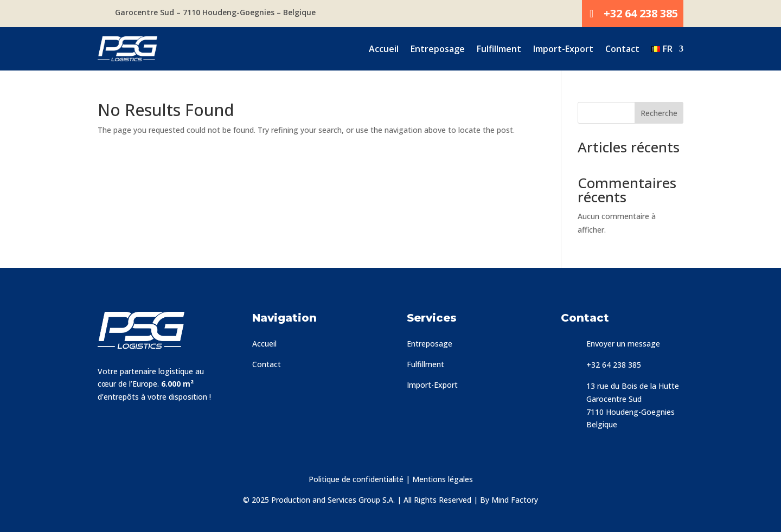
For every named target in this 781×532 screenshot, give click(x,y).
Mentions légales (443, 479)
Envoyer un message (623, 344)
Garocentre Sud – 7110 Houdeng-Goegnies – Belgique (215, 12)
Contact (622, 49)
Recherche (659, 113)
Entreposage (438, 49)
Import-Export (563, 49)
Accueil (384, 49)
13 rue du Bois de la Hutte (633, 386)
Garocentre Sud (614, 399)
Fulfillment (499, 49)
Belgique (602, 424)
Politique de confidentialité (356, 479)
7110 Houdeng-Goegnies (630, 412)
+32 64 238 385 (641, 13)
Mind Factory (515, 500)
